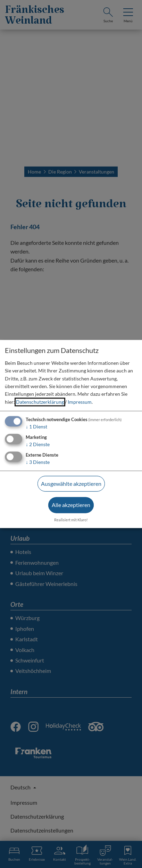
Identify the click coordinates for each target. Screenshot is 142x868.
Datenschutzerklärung (40, 402)
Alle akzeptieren (71, 505)
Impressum (80, 402)
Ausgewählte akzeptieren (71, 484)
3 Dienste (38, 462)
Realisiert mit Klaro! (71, 520)
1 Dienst (36, 427)
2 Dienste (38, 444)
